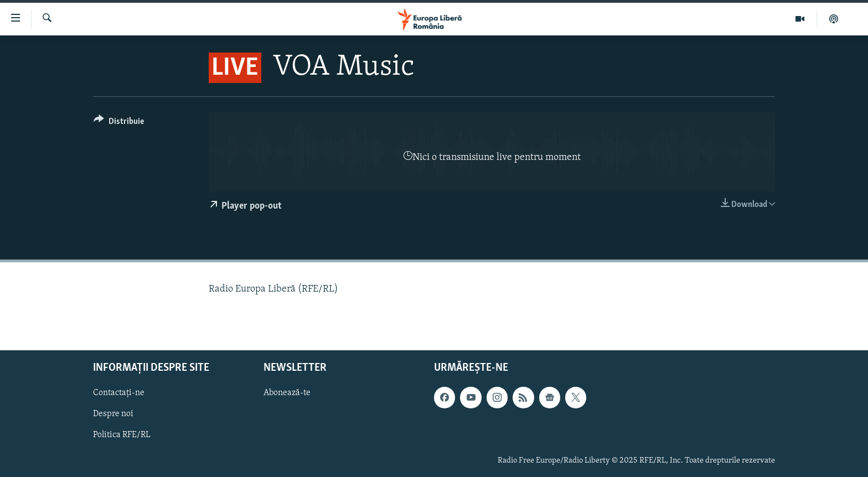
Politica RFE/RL (122, 435)
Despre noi (113, 414)
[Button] (119, 123)
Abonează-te (287, 393)
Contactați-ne (119, 393)
